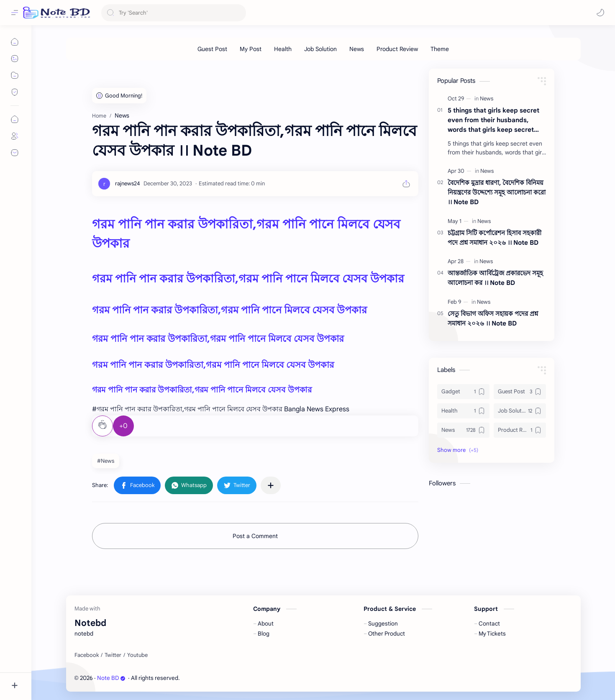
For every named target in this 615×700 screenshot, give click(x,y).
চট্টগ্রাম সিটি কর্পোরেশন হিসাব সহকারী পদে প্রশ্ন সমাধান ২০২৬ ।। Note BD (495, 238)
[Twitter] (113, 655)
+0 (123, 426)
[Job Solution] (320, 49)
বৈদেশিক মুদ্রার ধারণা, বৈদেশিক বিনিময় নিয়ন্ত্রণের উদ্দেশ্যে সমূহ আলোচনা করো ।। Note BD (497, 192)
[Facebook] (87, 655)
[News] (357, 49)
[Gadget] (463, 392)
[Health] (283, 49)
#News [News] (106, 461)
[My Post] (251, 49)
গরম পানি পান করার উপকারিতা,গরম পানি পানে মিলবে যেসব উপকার (248, 279)
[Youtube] (137, 655)
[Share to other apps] (271, 485)
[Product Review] (397, 49)
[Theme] (440, 49)
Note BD (111, 678)
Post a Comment (255, 536)
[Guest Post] (212, 49)
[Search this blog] (174, 13)
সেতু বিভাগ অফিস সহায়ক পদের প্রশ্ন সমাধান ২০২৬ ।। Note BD (493, 318)
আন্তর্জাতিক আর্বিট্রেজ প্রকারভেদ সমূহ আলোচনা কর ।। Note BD (495, 278)
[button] (600, 13)
